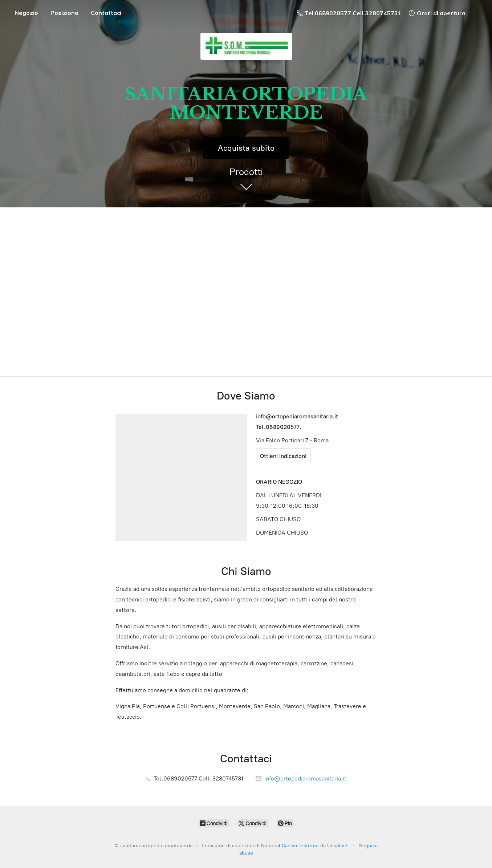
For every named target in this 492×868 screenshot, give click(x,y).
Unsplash (338, 846)
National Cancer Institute (290, 846)
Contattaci (106, 13)
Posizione (64, 13)
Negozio (26, 13)
